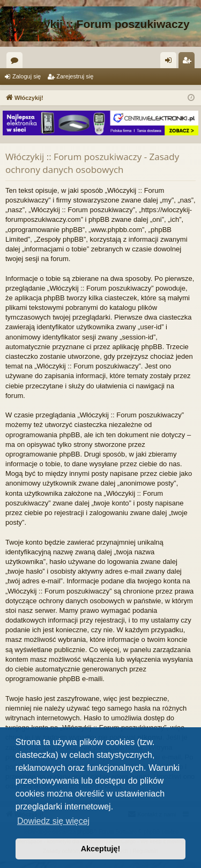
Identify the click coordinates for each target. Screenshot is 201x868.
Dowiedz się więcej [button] (53, 821)
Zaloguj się (27, 76)
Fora (17, 62)
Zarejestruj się (75, 76)
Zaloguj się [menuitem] (171, 62)
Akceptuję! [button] (101, 849)
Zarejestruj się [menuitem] (189, 62)
